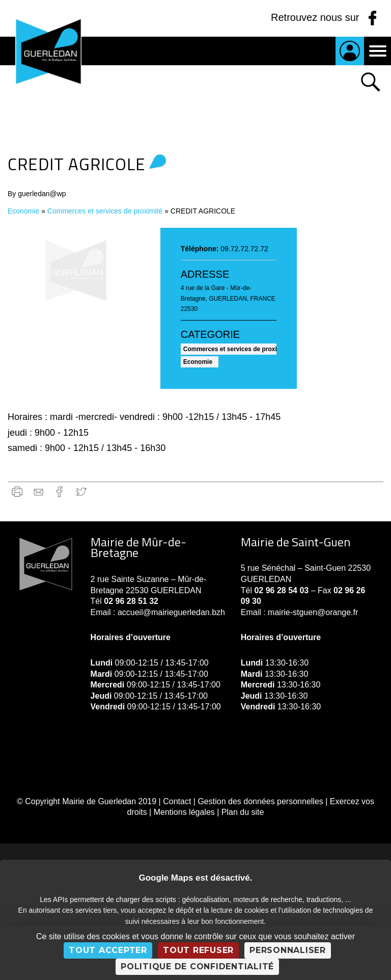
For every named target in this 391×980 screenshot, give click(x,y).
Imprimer (17, 492)
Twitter (81, 492)
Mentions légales (184, 812)
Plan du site (243, 812)
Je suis (350, 51)
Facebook (60, 492)
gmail (38, 492)
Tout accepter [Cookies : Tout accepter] (108, 950)
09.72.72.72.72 (244, 249)
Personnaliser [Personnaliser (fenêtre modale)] (288, 950)
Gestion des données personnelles (260, 801)
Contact (177, 801)
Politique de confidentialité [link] (197, 966)
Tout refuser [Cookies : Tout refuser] (198, 950)
